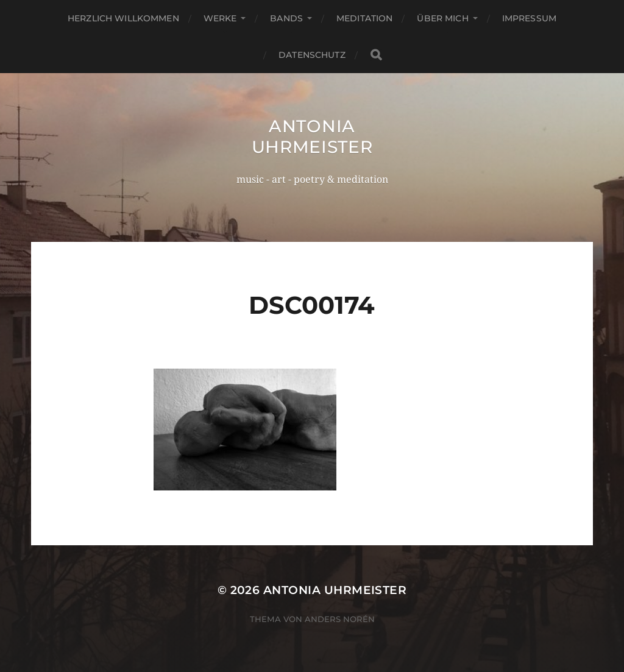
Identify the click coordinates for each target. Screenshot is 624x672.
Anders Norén (340, 619)
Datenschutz (312, 55)
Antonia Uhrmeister (312, 136)
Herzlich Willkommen (123, 18)
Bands (286, 18)
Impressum (529, 18)
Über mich (442, 18)
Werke (220, 18)
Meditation (364, 18)
